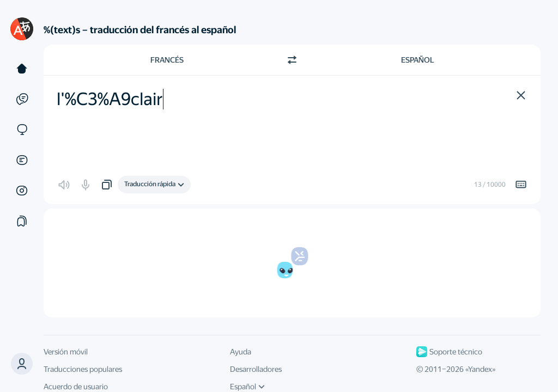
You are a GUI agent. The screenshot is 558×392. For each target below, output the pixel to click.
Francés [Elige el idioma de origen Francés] (167, 60)
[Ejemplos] (22, 99)
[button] (22, 364)
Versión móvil (66, 352)
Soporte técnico (449, 352)
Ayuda (241, 352)
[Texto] (22, 69)
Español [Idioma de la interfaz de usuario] (247, 387)
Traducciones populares (83, 369)
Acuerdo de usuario (76, 387)
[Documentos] (22, 160)
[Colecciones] (22, 221)
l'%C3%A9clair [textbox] (110, 99)
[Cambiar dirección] (292, 60)
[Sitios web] (22, 130)
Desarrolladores (256, 369)
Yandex (480, 369)
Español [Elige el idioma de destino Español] (418, 60)
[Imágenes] (22, 191)
